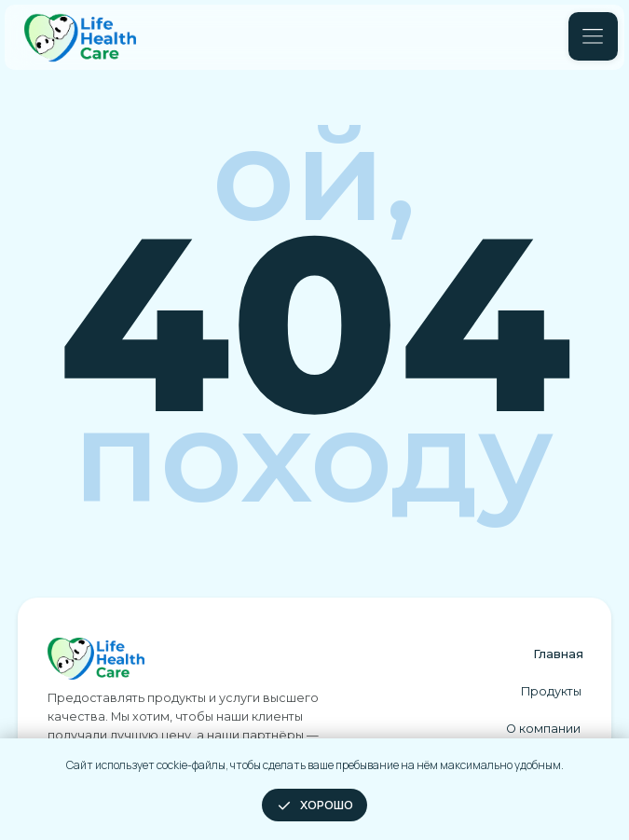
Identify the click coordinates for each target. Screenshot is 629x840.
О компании (543, 729)
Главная (558, 654)
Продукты (551, 691)
